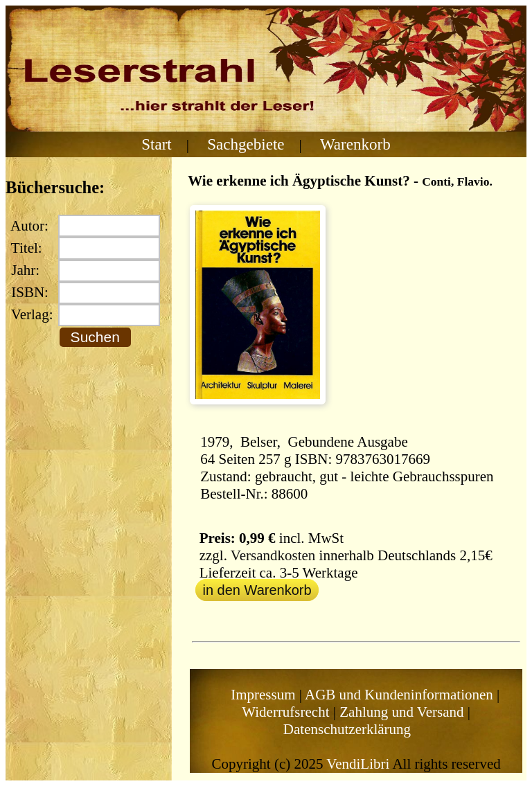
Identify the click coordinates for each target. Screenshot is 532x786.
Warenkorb (355, 144)
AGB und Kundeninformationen (399, 695)
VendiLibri (358, 764)
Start (157, 144)
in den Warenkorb (257, 590)
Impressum (263, 695)
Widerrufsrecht (285, 712)
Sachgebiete (246, 144)
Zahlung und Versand (401, 712)
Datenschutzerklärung (347, 729)
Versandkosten (273, 555)
